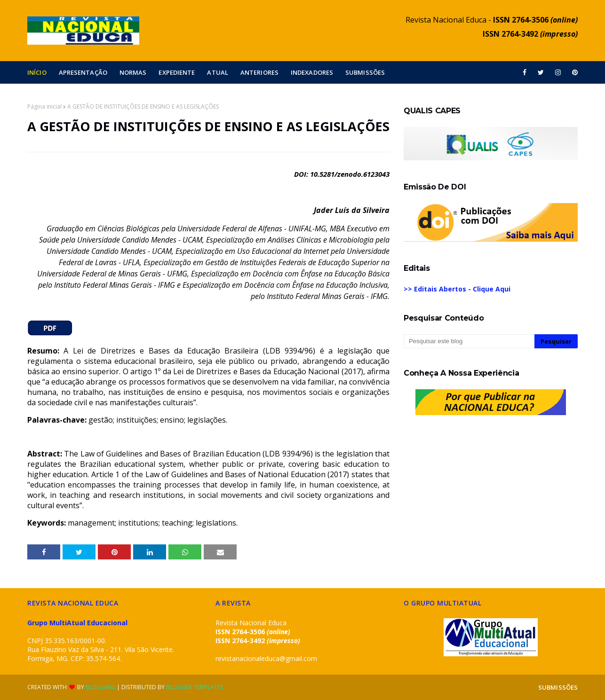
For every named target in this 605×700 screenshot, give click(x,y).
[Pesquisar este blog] (469, 341)
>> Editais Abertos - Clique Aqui (457, 289)
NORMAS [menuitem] (133, 72)
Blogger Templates (195, 687)
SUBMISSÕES (558, 687)
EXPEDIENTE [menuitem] (177, 72)
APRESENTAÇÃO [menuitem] (83, 72)
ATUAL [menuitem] (218, 72)
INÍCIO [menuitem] (37, 72)
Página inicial (44, 106)
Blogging (100, 687)
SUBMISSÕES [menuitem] (365, 72)
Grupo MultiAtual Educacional (77, 623)
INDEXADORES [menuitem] (312, 72)
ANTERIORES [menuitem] (259, 72)
